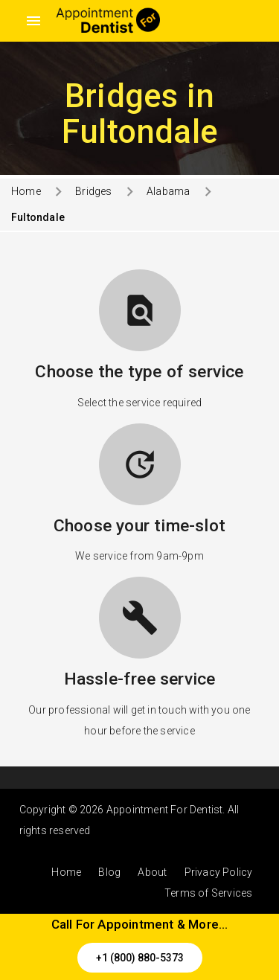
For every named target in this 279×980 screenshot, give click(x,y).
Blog (109, 872)
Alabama (168, 191)
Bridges (93, 191)
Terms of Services (208, 893)
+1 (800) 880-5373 (140, 958)
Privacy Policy (219, 872)
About (152, 872)
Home (26, 191)
